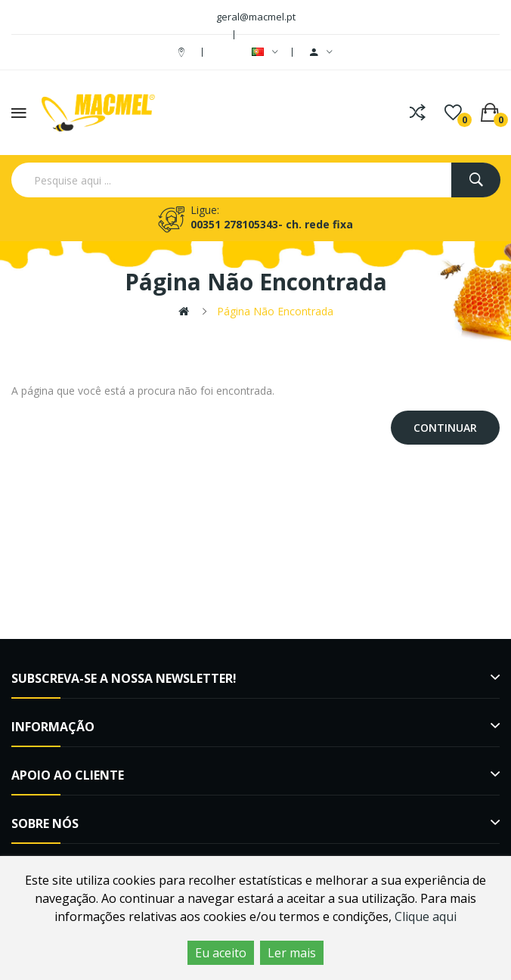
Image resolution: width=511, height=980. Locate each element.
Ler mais (292, 953)
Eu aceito (221, 953)
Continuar (445, 428)
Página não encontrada (275, 311)
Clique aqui (426, 916)
